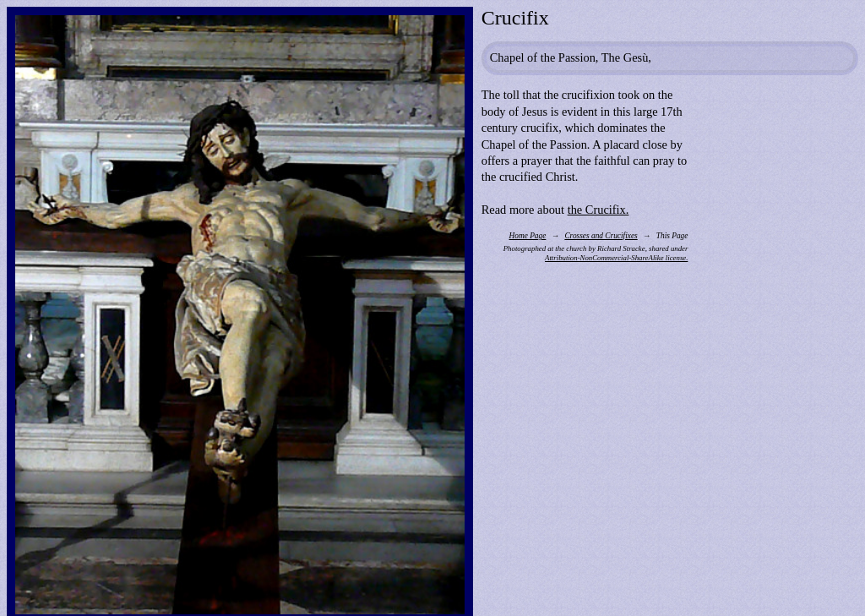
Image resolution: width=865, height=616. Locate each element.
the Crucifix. (598, 210)
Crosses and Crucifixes (601, 236)
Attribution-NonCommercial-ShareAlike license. (616, 258)
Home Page (528, 236)
